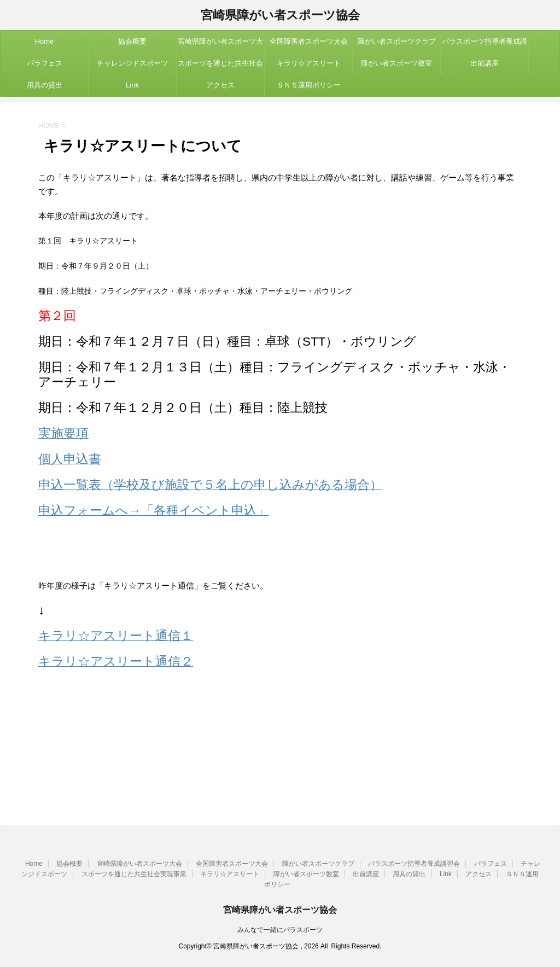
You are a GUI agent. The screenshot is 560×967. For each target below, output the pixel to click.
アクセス (220, 85)
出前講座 (485, 63)
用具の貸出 (45, 85)
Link (132, 85)
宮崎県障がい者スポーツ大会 (220, 45)
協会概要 (132, 41)
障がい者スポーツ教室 (396, 63)
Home (45, 41)
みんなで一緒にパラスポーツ (280, 930)
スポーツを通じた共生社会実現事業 (220, 67)
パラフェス (45, 63)
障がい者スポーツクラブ (397, 41)
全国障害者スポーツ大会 (309, 41)
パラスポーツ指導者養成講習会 (485, 45)
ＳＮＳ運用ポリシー (309, 85)
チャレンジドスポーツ (132, 63)
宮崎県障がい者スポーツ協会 (280, 16)
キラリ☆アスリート (309, 63)
